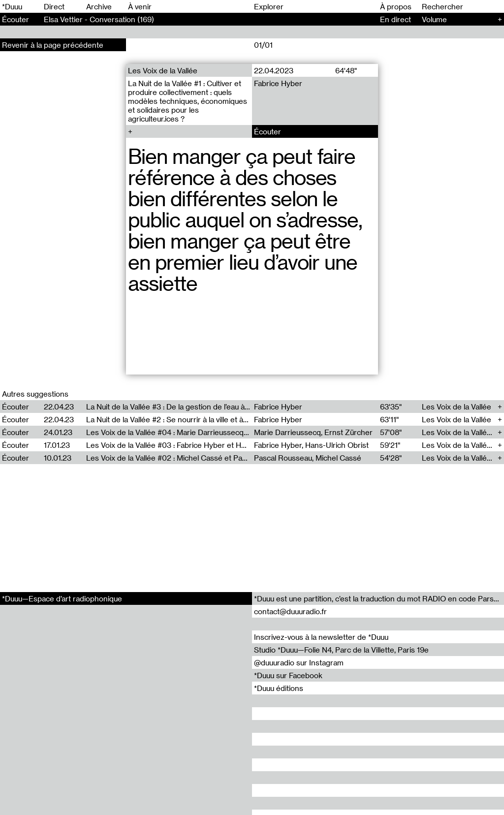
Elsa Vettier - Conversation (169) (99, 19)
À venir (140, 6)
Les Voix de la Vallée (163, 70)
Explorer (269, 6)
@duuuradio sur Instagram (299, 662)
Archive (99, 6)
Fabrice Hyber (278, 83)
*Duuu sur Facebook (288, 675)
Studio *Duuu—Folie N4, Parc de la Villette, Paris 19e (341, 650)
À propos (396, 6)
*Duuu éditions (279, 688)
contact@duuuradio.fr (290, 611)
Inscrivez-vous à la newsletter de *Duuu (321, 637)
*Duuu (12, 6)
